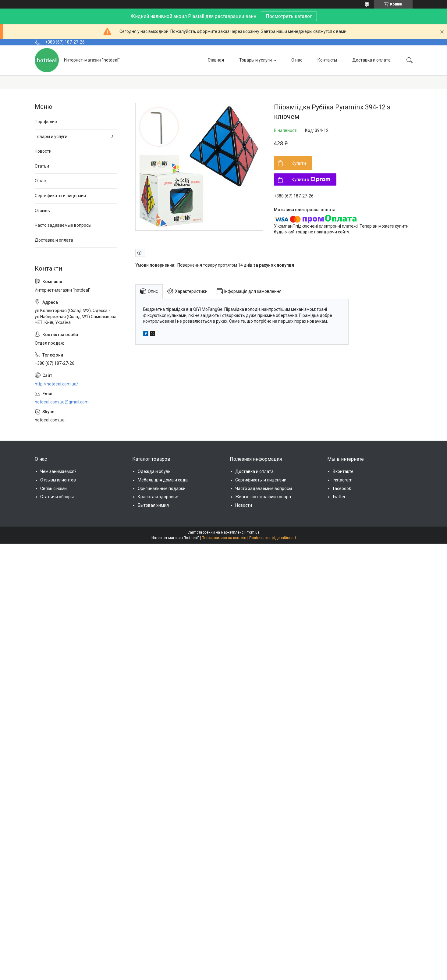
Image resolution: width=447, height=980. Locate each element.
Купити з (311, 179)
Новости (43, 151)
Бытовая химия (153, 505)
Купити (299, 163)
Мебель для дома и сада (163, 480)
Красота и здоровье (158, 497)
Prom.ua (253, 532)
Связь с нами (53, 488)
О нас (297, 60)
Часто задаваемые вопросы (63, 225)
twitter (339, 497)
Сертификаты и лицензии (60, 196)
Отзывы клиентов (58, 480)
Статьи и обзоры (57, 497)
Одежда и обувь (154, 471)
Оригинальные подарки (162, 488)
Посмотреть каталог (289, 16)
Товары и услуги (255, 60)
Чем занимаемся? (58, 471)
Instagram (343, 480)
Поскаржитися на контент (224, 538)
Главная (216, 60)
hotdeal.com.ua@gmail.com (62, 402)
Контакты (327, 60)
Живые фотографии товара (263, 497)
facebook (342, 488)
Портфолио (46, 122)
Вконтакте (343, 471)
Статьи (42, 166)
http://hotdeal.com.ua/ (57, 384)
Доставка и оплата (371, 60)
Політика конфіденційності (273, 538)
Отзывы (43, 211)
